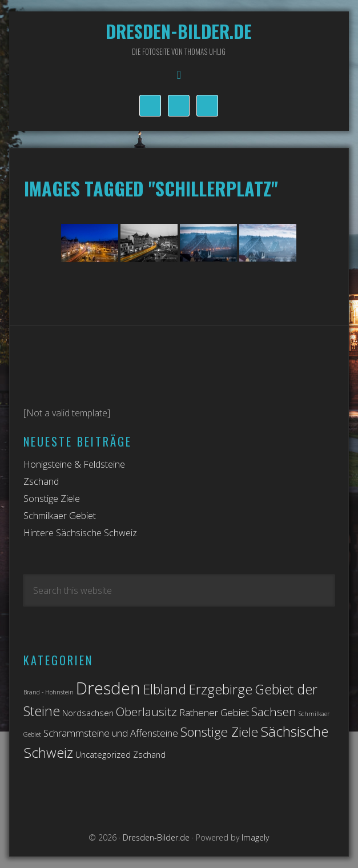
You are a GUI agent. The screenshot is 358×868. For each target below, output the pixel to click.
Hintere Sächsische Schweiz (80, 533)
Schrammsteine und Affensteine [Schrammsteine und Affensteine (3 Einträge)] (111, 733)
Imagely (255, 837)
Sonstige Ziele (52, 499)
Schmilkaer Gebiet (60, 516)
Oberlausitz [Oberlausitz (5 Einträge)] (146, 712)
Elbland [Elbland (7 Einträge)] (164, 689)
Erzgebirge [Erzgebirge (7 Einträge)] (220, 689)
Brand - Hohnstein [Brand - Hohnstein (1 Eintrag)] (49, 692)
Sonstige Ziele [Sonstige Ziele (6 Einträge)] (219, 732)
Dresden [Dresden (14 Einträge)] (108, 688)
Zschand (41, 481)
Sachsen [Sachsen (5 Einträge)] (274, 712)
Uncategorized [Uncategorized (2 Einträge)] (103, 755)
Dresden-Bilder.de (179, 31)
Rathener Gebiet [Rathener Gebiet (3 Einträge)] (214, 712)
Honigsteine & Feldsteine (74, 464)
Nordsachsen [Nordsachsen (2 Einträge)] (88, 713)
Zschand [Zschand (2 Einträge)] (149, 755)
